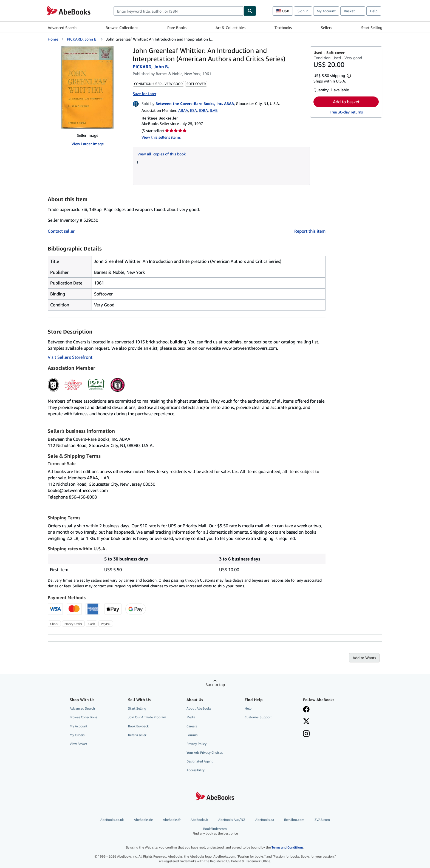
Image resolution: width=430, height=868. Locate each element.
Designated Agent (200, 761)
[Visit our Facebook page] (306, 710)
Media (191, 717)
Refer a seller (137, 735)
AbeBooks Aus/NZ (232, 820)
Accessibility (196, 770)
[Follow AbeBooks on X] (306, 722)
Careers (192, 726)
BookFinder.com (215, 831)
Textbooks (283, 28)
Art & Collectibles (230, 28)
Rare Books (177, 28)
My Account (326, 11)
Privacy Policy (196, 744)
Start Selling (372, 28)
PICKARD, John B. (82, 39)
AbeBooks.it (199, 820)
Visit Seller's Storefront (70, 357)
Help (374, 11)
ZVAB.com (322, 820)
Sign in (303, 11)
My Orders (77, 735)
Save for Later (145, 94)
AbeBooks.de (143, 820)
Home (53, 39)
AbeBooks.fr (172, 820)
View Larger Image (88, 144)
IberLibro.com (294, 820)
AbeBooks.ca (265, 820)
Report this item (310, 231)
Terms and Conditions (287, 847)
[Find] (250, 11)
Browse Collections (122, 28)
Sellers (326, 28)
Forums (192, 735)
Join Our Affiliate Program (147, 717)
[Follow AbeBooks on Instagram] (306, 734)
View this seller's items (161, 137)
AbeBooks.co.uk (112, 820)
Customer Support (258, 717)
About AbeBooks (199, 708)
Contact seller (61, 231)
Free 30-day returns (346, 112)
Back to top (215, 685)
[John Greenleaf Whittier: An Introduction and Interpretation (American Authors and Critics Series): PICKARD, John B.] (87, 87)
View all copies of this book (162, 154)
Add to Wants (364, 658)
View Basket (78, 744)
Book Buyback (138, 726)
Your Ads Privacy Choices (205, 752)
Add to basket (346, 102)
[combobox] (179, 11)
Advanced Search (62, 28)
